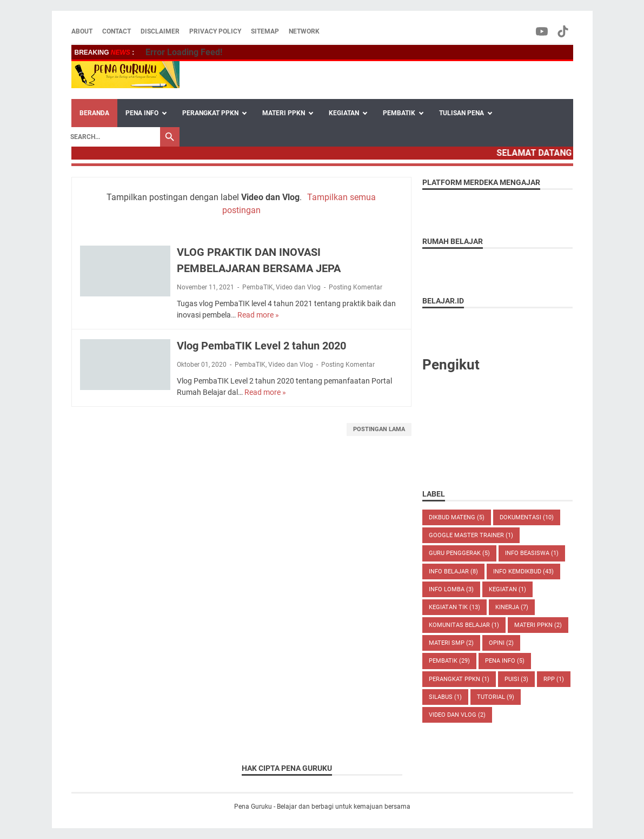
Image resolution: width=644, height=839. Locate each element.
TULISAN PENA (462, 113)
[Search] (112, 137)
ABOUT (82, 31)
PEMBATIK (399, 113)
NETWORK (304, 31)
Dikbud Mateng (457, 517)
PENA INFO (142, 113)
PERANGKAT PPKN (210, 113)
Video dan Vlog (298, 287)
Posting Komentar (356, 287)
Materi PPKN (538, 625)
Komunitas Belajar (464, 625)
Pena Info (505, 661)
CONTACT (117, 31)
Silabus (445, 697)
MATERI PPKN (284, 113)
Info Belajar (453, 572)
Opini (501, 643)
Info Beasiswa (532, 553)
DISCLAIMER (160, 31)
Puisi (516, 679)
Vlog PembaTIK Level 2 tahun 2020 (261, 346)
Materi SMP (451, 643)
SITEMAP (265, 31)
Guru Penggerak (459, 553)
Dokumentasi (527, 517)
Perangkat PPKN (459, 679)
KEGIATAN (344, 113)
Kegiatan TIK (454, 607)
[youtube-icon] (543, 31)
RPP (554, 679)
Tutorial (496, 697)
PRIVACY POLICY (215, 31)
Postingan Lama (379, 429)
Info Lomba (451, 589)
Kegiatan (507, 589)
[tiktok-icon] (564, 31)
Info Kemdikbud (523, 572)
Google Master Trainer (471, 535)
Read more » (258, 315)
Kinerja (512, 607)
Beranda (94, 113)
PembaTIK (258, 287)
